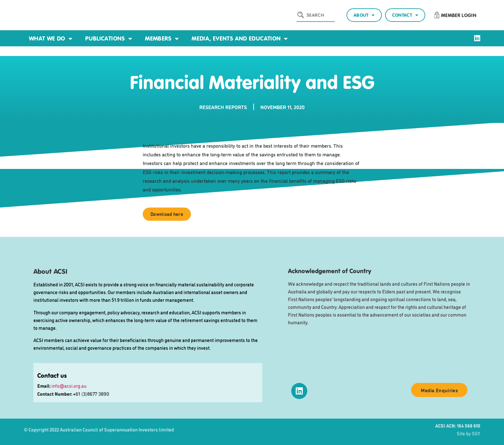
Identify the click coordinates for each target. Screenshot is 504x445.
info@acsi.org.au (69, 386)
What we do (51, 38)
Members (162, 38)
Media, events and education (240, 38)
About (364, 15)
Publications (109, 38)
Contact (405, 15)
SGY (476, 433)
